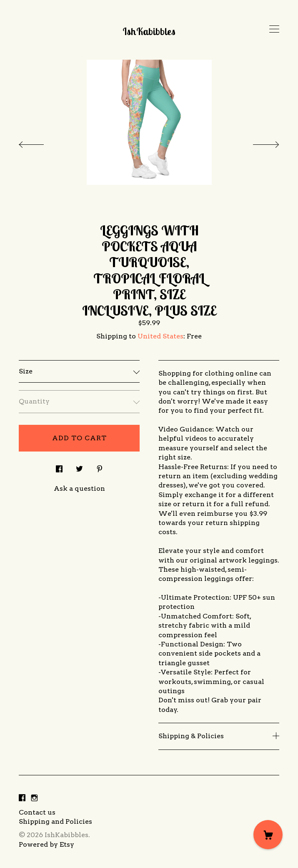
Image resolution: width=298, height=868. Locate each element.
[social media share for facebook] (59, 467)
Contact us (37, 812)
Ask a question (79, 488)
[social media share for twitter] (79, 467)
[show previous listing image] (40, 142)
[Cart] (268, 835)
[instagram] (34, 799)
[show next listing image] (258, 142)
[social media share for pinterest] (100, 467)
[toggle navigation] (274, 29)
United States (160, 336)
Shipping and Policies (55, 821)
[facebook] (22, 799)
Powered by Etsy (46, 844)
